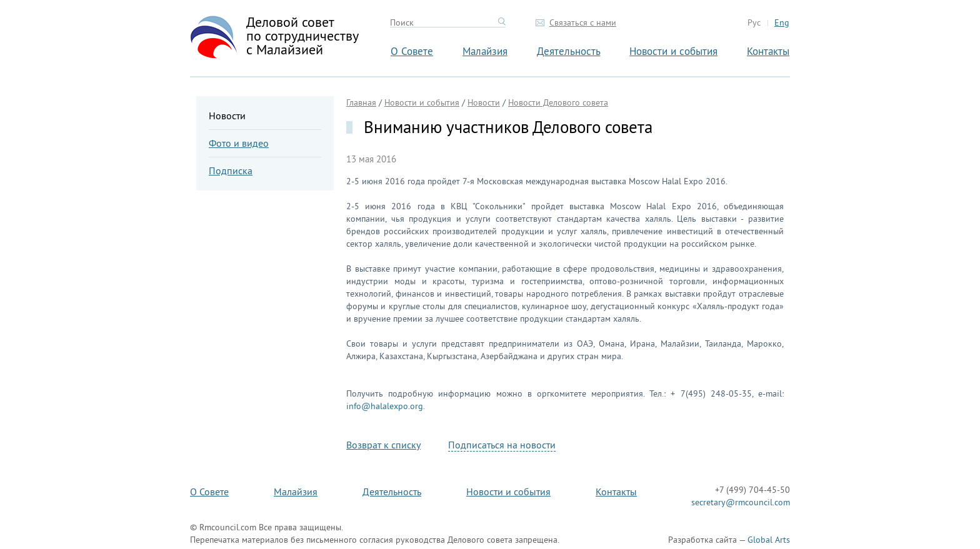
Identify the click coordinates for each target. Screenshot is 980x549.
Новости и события (673, 51)
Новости (227, 116)
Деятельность (569, 51)
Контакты (768, 51)
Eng (782, 22)
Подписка (231, 171)
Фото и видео (239, 143)
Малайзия (485, 51)
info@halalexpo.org (385, 406)
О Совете (412, 51)
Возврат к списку (383, 445)
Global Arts (769, 540)
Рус (754, 22)
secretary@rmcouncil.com (741, 502)
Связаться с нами (583, 22)
